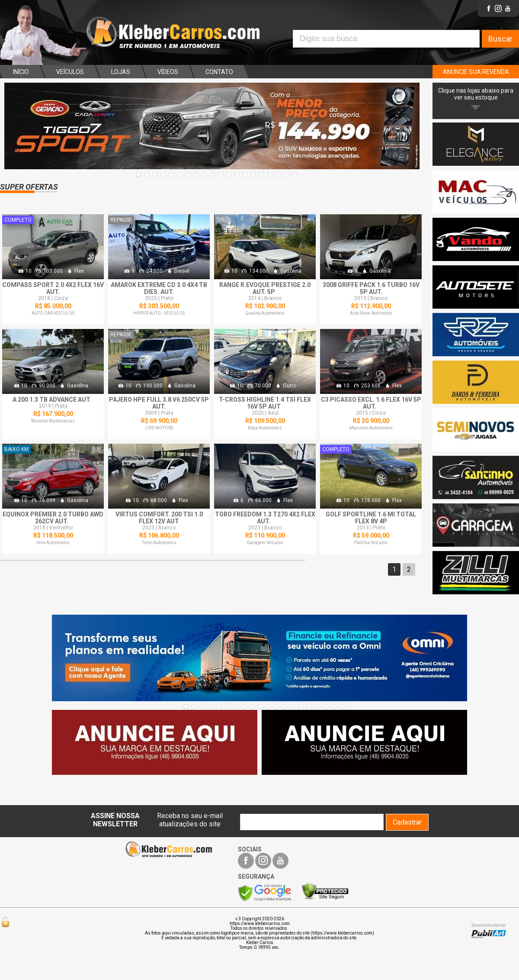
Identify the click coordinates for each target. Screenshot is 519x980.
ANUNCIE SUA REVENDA (476, 72)
